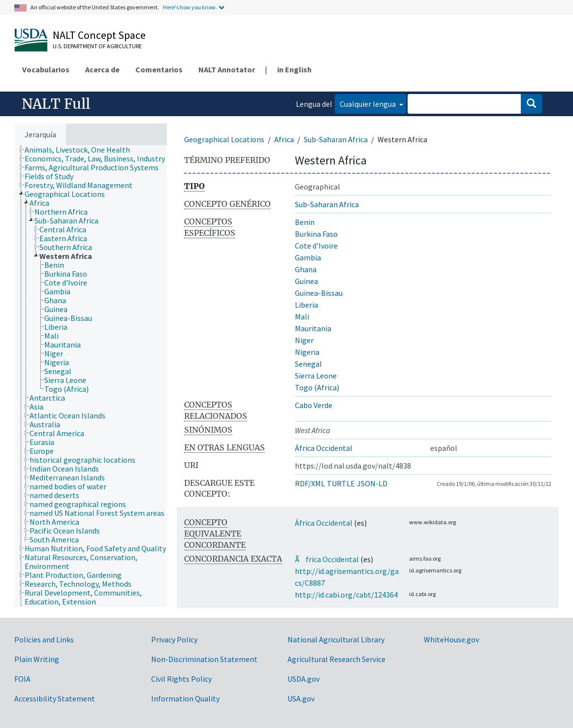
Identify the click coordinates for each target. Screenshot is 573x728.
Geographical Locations (224, 139)
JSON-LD (372, 483)
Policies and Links (44, 639)
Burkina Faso (316, 234)
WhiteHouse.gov (451, 639)
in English (294, 69)
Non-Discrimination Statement (204, 659)
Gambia (308, 257)
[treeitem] (81, 150)
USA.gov (301, 698)
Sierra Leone (316, 376)
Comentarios (159, 69)
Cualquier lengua (368, 104)
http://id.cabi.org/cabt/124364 (346, 595)
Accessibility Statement (55, 698)
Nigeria (307, 352)
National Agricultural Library (336, 639)
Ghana (306, 269)
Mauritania (313, 328)
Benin (305, 222)
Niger (304, 340)
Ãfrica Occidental (327, 559)
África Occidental (324, 448)
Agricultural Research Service (336, 659)
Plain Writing (37, 659)
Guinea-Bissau (319, 293)
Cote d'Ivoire (316, 246)
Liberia (306, 305)
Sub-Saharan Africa (336, 139)
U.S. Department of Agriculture (97, 46)
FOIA (22, 679)
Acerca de (102, 69)
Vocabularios (46, 69)
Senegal (308, 364)
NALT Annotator (227, 69)
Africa (284, 139)
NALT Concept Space (99, 35)
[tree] (91, 376)
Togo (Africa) (317, 387)
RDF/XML (310, 483)
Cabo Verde (314, 405)
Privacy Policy (174, 639)
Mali (302, 317)
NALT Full (56, 104)
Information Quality (185, 698)
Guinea (306, 281)
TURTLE (341, 483)
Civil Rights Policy (181, 679)
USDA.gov (303, 679)
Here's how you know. (190, 7)
